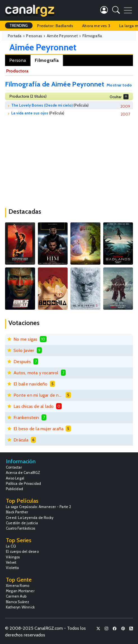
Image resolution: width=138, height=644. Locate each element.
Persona (18, 60)
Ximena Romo (18, 586)
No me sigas (25, 339)
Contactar (14, 467)
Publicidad (14, 489)
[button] (116, 11)
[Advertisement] (69, 160)
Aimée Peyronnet (43, 47)
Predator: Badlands (55, 26)
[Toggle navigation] (128, 10)
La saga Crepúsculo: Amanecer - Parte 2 (39, 507)
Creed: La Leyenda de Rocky (30, 518)
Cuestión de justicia (22, 523)
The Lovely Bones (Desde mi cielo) (42, 105)
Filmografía (47, 60)
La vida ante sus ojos (30, 113)
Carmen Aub (16, 596)
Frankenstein (26, 418)
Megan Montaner (20, 591)
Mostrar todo (119, 85)
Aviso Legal (15, 478)
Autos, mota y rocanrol (36, 373)
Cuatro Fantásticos (21, 528)
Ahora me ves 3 (96, 26)
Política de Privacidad (23, 484)
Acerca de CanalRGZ (23, 473)
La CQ (11, 546)
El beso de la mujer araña (38, 429)
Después (22, 362)
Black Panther (17, 512)
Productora (17, 71)
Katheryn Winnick (20, 607)
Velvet (11, 562)
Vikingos (13, 557)
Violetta (12, 568)
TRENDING (19, 25)
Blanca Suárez (18, 602)
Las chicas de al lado (34, 406)
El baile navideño (30, 384)
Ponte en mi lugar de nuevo (38, 395)
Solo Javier (24, 350)
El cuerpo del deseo (22, 552)
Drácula (21, 440)
